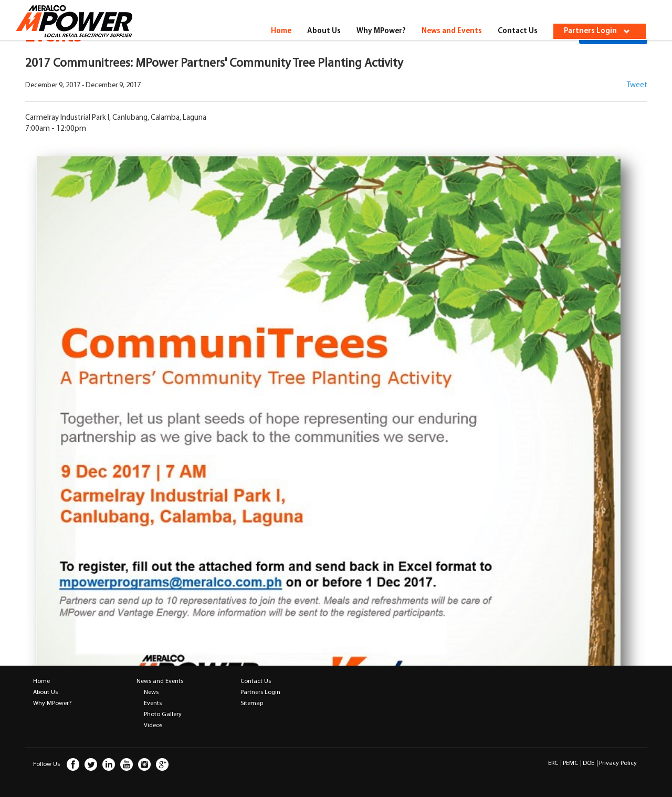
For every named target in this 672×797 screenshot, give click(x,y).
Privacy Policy (618, 763)
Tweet (637, 85)
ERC (553, 763)
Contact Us (518, 31)
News (151, 692)
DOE (589, 763)
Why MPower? (381, 31)
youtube (127, 769)
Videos (153, 726)
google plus (162, 769)
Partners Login (260, 692)
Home (281, 31)
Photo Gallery (163, 715)
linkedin (109, 769)
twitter (91, 769)
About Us (324, 31)
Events (153, 703)
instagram (144, 769)
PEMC (570, 763)
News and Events (452, 31)
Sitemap (252, 703)
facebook (73, 769)
